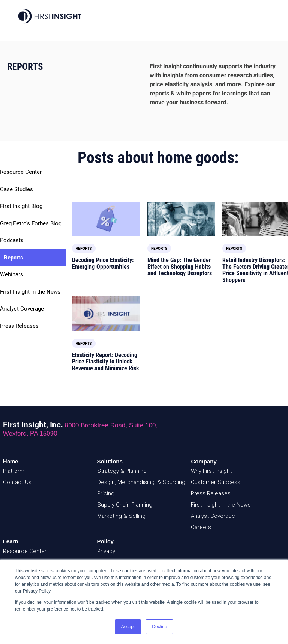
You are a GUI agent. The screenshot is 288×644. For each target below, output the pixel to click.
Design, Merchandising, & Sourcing (141, 482)
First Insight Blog (21, 206)
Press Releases (19, 326)
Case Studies (16, 189)
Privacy (106, 551)
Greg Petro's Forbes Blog (31, 223)
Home (10, 462)
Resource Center (21, 172)
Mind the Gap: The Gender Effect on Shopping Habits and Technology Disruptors (180, 267)
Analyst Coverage (22, 309)
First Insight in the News (30, 292)
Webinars (12, 274)
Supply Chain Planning (125, 505)
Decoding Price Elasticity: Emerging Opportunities (103, 263)
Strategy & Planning (122, 471)
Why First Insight (211, 471)
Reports (13, 258)
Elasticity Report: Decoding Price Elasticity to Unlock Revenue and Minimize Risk (106, 362)
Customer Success (216, 482)
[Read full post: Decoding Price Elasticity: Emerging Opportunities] (106, 219)
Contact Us (17, 482)
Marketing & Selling (121, 516)
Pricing (106, 493)
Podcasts (12, 240)
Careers (201, 527)
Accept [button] (128, 627)
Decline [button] (159, 627)
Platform (14, 471)
